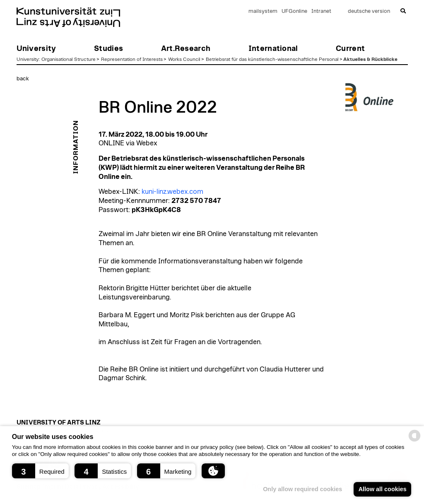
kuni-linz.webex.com (172, 192)
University (28, 59)
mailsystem (263, 11)
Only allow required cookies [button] (302, 489)
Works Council (184, 59)
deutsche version (369, 11)
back (23, 79)
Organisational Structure (69, 59)
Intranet (321, 11)
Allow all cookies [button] (383, 489)
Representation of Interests (132, 59)
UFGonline (294, 11)
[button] (40, 471)
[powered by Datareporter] (414, 441)
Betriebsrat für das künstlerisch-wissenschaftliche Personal (272, 59)
